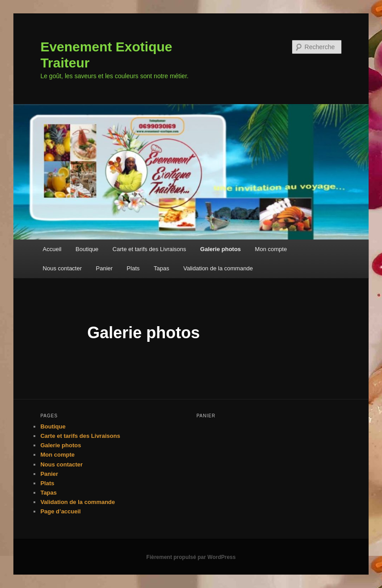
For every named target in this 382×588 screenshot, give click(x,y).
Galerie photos (220, 249)
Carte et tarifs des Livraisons (149, 249)
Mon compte (271, 249)
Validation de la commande (218, 268)
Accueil (52, 249)
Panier (105, 268)
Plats (133, 268)
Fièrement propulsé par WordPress (191, 557)
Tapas (162, 268)
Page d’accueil (60, 511)
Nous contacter (62, 268)
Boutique (87, 249)
